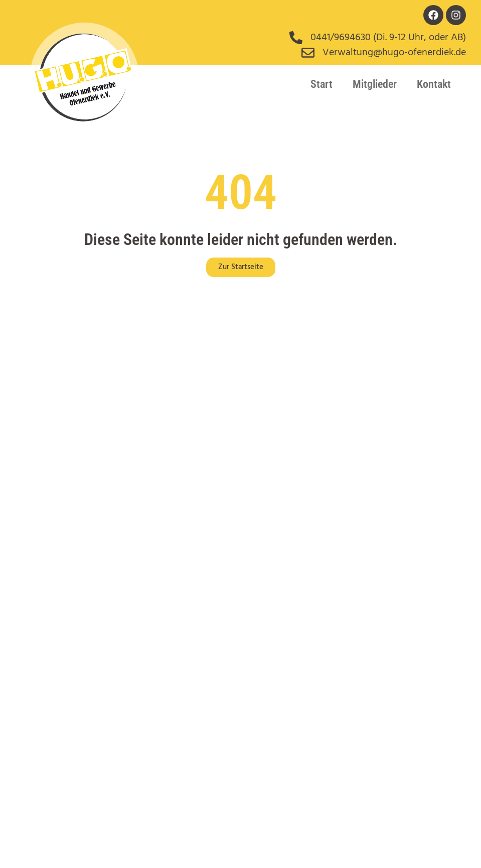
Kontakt (434, 84)
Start (322, 84)
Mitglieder (375, 84)
